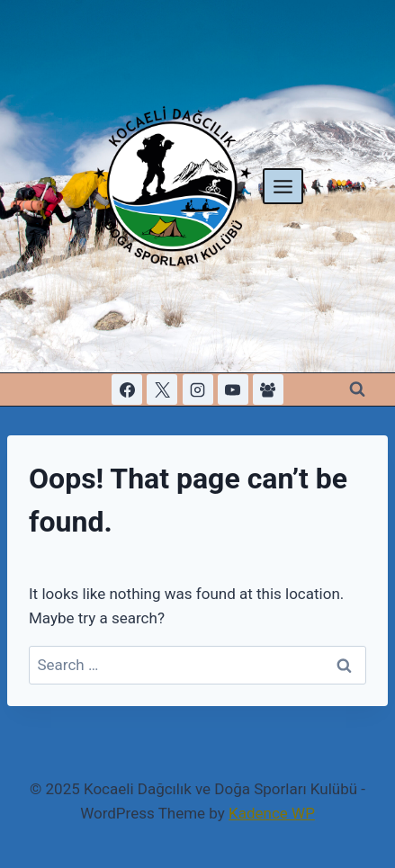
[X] (162, 389)
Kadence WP (272, 813)
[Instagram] (198, 389)
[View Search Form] (357, 389)
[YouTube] (233, 389)
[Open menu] (283, 186)
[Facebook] (127, 389)
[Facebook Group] (268, 389)
